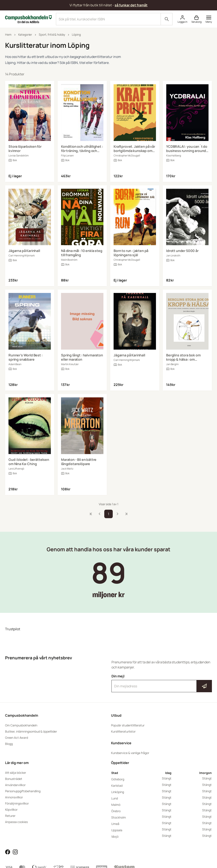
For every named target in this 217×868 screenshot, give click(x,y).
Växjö (115, 836)
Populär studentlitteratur (128, 725)
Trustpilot (13, 629)
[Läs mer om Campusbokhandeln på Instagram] (15, 852)
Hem (8, 34)
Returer (10, 816)
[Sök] (167, 19)
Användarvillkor (15, 785)
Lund (115, 798)
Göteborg (118, 779)
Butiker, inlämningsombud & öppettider (31, 731)
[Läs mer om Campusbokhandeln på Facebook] (8, 852)
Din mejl (162, 683)
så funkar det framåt (131, 5)
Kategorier (25, 34)
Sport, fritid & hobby (52, 34)
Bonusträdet (14, 779)
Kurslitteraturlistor (123, 731)
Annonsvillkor (14, 797)
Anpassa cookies (16, 822)
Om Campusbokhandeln (21, 725)
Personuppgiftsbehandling (23, 791)
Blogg (9, 744)
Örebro (116, 811)
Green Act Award (17, 738)
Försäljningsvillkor (17, 803)
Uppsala (117, 830)
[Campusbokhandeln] (28, 19)
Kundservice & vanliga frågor (130, 753)
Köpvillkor (11, 810)
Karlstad (117, 786)
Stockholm (119, 817)
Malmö (116, 805)
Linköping (118, 792)
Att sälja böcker (16, 773)
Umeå (115, 824)
